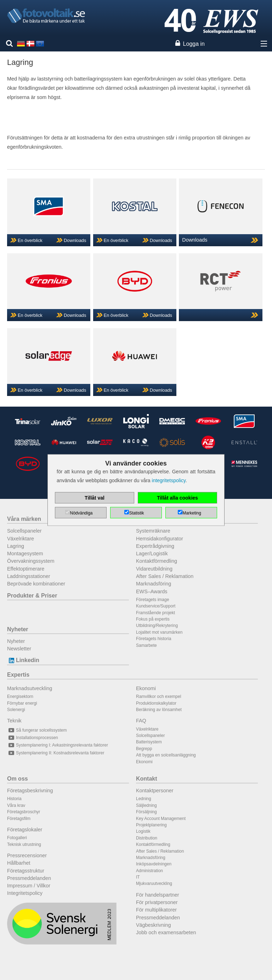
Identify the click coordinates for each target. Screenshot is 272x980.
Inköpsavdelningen (154, 864)
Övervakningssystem (31, 561)
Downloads (75, 240)
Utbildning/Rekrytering (157, 626)
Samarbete (146, 645)
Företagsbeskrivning (30, 791)
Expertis (18, 675)
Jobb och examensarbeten (166, 932)
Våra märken (24, 519)
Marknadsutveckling (30, 688)
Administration (149, 871)
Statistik (136, 513)
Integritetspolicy (25, 893)
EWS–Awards (152, 591)
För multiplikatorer (156, 910)
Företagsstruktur (26, 871)
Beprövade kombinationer (36, 584)
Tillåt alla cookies (177, 498)
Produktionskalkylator (156, 703)
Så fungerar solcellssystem (37, 730)
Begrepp (144, 749)
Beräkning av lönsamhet (159, 710)
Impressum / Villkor (29, 886)
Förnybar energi (22, 703)
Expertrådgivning (155, 546)
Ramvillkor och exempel (158, 697)
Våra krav (16, 805)
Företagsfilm (19, 819)
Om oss (18, 779)
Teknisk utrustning (24, 844)
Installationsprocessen (33, 738)
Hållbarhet (19, 863)
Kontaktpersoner (155, 791)
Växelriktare (21, 539)
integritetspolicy (169, 480)
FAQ (141, 721)
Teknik (14, 721)
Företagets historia (154, 639)
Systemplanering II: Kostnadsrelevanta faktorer (56, 753)
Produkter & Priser (32, 596)
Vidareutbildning (154, 569)
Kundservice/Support (156, 606)
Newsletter (19, 649)
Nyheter (18, 629)
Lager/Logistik (152, 554)
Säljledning (146, 805)
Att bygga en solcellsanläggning (166, 755)
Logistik (143, 831)
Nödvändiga (81, 513)
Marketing (192, 513)
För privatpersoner (157, 902)
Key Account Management (161, 819)
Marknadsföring (154, 584)
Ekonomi (146, 688)
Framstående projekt (155, 613)
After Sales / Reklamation (165, 576)
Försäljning (146, 812)
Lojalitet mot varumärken (159, 632)
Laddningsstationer (29, 576)
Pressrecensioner (27, 855)
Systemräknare (153, 531)
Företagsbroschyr (24, 812)
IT (138, 877)
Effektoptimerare (26, 569)
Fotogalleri (17, 838)
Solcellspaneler (24, 531)
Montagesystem (25, 554)
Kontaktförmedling (157, 561)
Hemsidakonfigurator (160, 539)
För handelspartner (158, 895)
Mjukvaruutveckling (154, 883)
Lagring (16, 546)
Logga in (194, 44)
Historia (14, 799)
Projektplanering (151, 825)
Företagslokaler (25, 830)
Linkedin (23, 660)
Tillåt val (95, 498)
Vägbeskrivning (153, 925)
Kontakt (147, 779)
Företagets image (152, 600)
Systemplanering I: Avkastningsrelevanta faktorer (58, 745)
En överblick (30, 240)
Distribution (147, 838)
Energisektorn (20, 697)
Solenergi (16, 710)
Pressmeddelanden (29, 878)
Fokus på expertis (153, 619)
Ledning (144, 799)
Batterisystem (149, 742)
